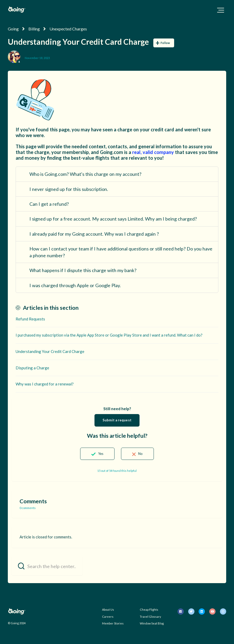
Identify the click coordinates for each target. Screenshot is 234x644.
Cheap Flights (149, 610)
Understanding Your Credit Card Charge (50, 351)
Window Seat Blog (152, 623)
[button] (221, 10)
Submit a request (117, 420)
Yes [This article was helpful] (101, 454)
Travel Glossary (150, 617)
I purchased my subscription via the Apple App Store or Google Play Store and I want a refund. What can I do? (109, 335)
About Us (108, 610)
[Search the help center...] (47, 566)
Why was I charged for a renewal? (45, 384)
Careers (108, 617)
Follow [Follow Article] (165, 43)
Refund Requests (30, 319)
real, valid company (153, 152)
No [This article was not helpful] (140, 454)
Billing (34, 29)
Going (13, 29)
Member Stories (113, 623)
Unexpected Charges (68, 29)
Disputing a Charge (32, 368)
